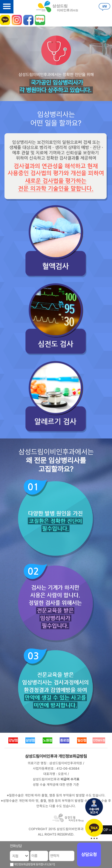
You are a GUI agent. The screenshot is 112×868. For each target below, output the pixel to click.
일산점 (82, 740)
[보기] (52, 864)
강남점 (13, 740)
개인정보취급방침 (73, 756)
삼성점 (30, 740)
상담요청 (89, 855)
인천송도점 (99, 740)
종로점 (65, 740)
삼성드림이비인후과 (41, 756)
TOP (105, 830)
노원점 (47, 740)
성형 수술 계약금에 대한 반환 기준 (56, 785)
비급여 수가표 (70, 779)
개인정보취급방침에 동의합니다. (31, 864)
